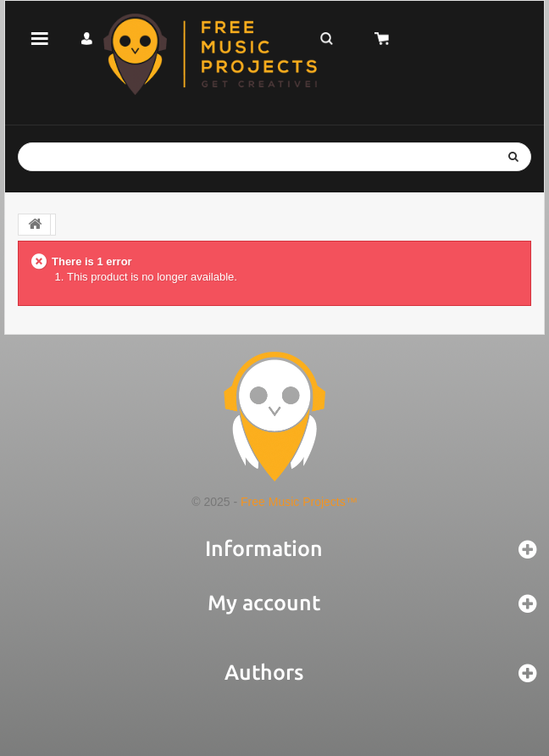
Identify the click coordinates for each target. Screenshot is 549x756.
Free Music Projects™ (299, 502)
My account (264, 603)
